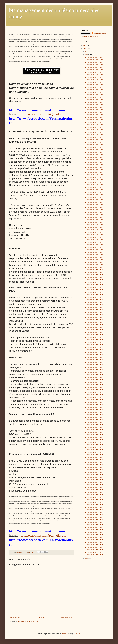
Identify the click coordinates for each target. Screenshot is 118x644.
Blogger (77, 634)
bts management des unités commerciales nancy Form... (94, 58)
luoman (64, 634)
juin (86, 52)
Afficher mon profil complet (90, 37)
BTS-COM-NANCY (101, 34)
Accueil (41, 618)
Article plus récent (15, 618)
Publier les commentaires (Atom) (29, 621)
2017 (85, 46)
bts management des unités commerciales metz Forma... (94, 268)
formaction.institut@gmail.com (43, 114)
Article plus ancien (67, 618)
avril (87, 55)
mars (87, 558)
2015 (85, 49)
